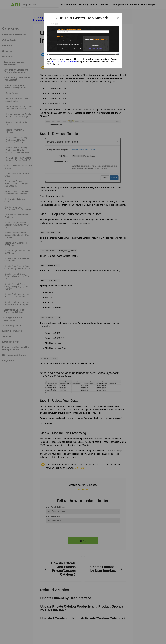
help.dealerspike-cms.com (64, 62)
